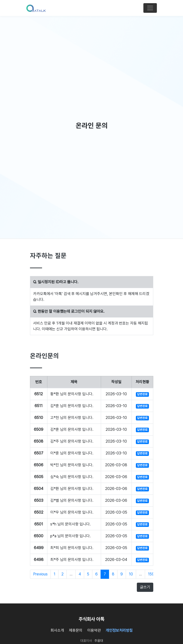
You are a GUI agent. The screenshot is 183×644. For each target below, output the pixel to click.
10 (131, 574)
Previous (40, 574)
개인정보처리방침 (119, 630)
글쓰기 (145, 587)
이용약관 (94, 630)
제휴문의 (76, 630)
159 (151, 574)
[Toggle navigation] (150, 8)
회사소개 (57, 630)
